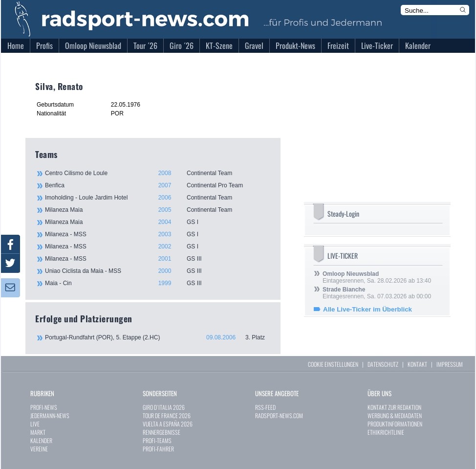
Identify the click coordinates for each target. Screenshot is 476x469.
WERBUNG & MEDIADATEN (395, 415)
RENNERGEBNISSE (162, 432)
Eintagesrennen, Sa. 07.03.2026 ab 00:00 (377, 293)
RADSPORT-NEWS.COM (279, 415)
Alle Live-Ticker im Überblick (368, 309)
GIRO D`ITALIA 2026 (164, 407)
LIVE (35, 424)
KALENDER (41, 440)
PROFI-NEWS (44, 407)
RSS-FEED (265, 407)
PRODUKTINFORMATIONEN (395, 424)
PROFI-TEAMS (157, 440)
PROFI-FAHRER (158, 449)
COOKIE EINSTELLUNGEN (333, 364)
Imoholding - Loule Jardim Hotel (157, 198)
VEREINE (39, 449)
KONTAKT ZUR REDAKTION (394, 407)
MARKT (38, 432)
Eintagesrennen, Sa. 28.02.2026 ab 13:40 (377, 277)
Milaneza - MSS (157, 234)
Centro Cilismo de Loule (157, 173)
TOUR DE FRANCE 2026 (167, 415)
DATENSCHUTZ (383, 364)
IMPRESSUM (450, 364)
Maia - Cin (157, 283)
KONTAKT (417, 364)
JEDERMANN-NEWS (50, 415)
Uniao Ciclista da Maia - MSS (157, 271)
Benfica (157, 185)
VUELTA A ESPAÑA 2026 (168, 424)
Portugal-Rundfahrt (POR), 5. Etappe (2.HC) (158, 337)
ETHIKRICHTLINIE (386, 432)
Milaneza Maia (157, 210)
